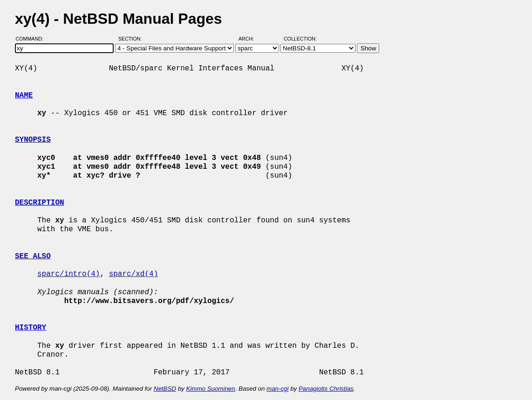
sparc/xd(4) (134, 274)
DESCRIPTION (40, 203)
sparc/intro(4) (68, 274)
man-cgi (277, 389)
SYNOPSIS (33, 140)
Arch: (250, 39)
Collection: (300, 39)
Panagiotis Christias (326, 389)
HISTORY (31, 328)
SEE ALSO (33, 256)
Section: (132, 39)
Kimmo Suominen (210, 389)
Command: (32, 39)
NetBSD (165, 389)
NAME (24, 96)
